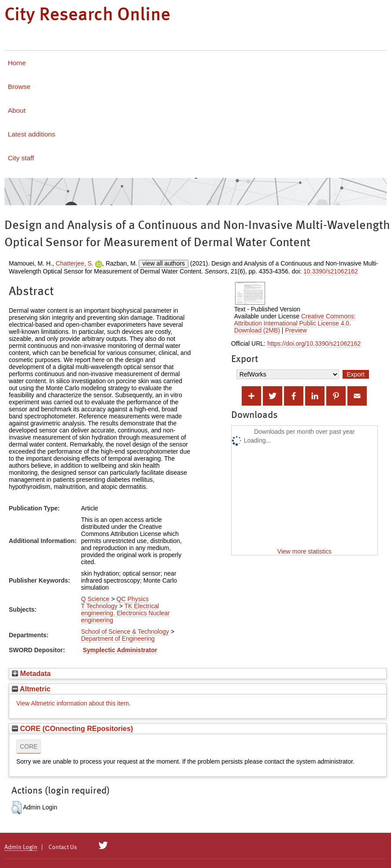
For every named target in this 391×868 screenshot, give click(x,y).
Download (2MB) (257, 330)
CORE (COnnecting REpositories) (72, 728)
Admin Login (21, 847)
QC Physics (133, 599)
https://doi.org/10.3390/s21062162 (314, 344)
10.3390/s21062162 (331, 271)
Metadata (31, 673)
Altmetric (31, 689)
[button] (17, 808)
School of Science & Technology (125, 632)
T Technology (99, 606)
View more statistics (304, 551)
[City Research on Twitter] (103, 846)
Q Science (95, 599)
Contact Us (63, 847)
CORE (29, 746)
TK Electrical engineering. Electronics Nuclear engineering (125, 613)
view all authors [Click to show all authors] (164, 263)
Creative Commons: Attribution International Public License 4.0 (295, 320)
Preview (296, 330)
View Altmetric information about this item (73, 703)
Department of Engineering (118, 639)
